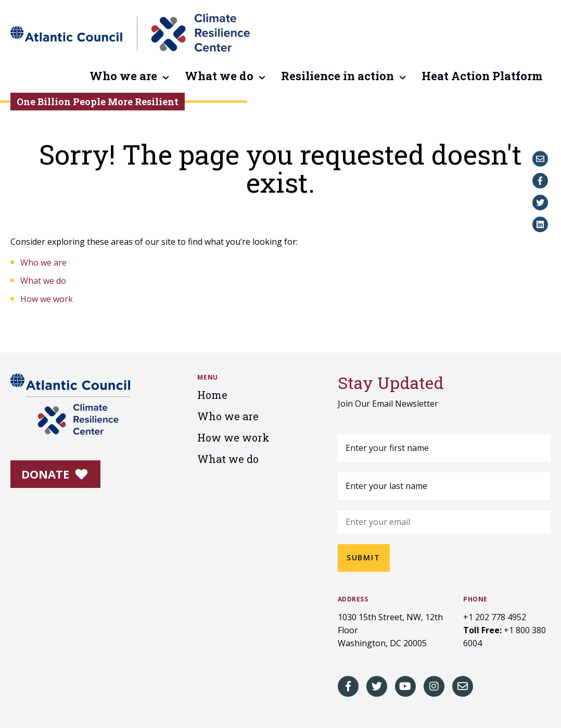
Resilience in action (337, 77)
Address (353, 599)
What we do (219, 77)
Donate (55, 474)
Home (212, 395)
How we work (47, 299)
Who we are (123, 77)
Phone (475, 599)
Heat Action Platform (482, 77)
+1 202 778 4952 (495, 617)
